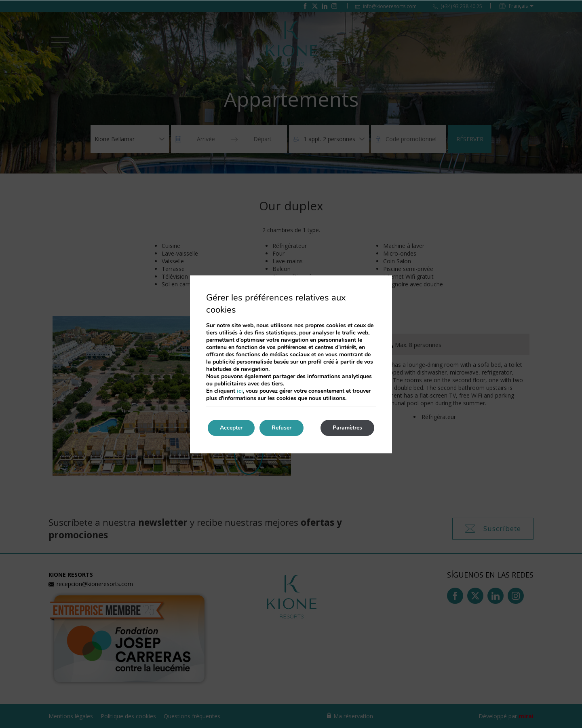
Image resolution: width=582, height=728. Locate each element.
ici (240, 391)
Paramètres (347, 428)
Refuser (282, 428)
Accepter (231, 428)
